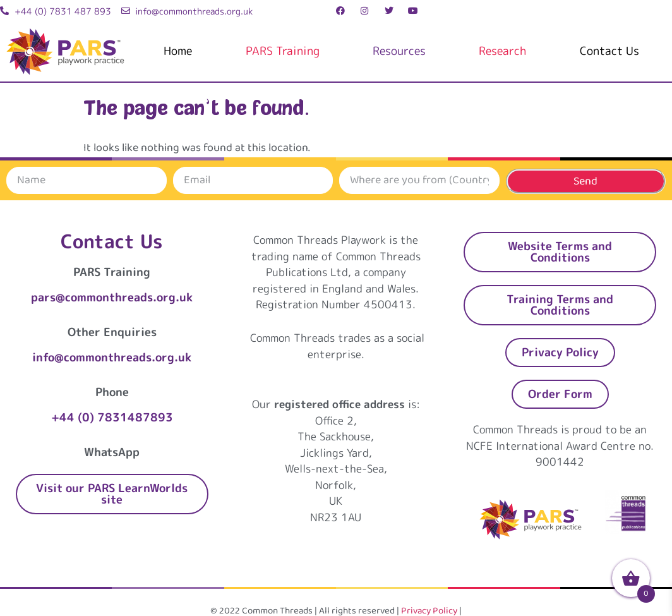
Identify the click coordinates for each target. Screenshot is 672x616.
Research (502, 51)
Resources (399, 51)
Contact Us (609, 51)
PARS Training (283, 51)
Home (178, 51)
